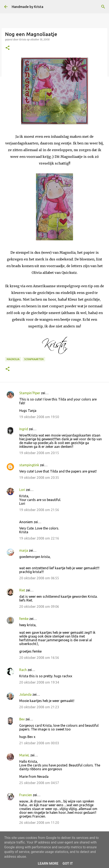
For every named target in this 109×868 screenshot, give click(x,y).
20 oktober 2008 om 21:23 (39, 707)
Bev (22, 719)
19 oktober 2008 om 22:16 (39, 538)
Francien (26, 795)
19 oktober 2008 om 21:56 (39, 510)
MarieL (24, 755)
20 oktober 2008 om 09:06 (39, 607)
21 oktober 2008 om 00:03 (39, 743)
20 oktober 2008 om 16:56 (39, 658)
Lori (22, 490)
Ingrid (24, 429)
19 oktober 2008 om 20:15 (39, 453)
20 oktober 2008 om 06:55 (39, 578)
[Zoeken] (103, 7)
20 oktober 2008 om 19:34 (39, 682)
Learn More (48, 863)
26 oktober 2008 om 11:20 (39, 823)
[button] (8, 48)
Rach (23, 670)
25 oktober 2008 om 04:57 (39, 783)
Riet (22, 590)
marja (24, 550)
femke (24, 619)
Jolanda (25, 694)
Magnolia (13, 359)
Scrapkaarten (34, 359)
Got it (68, 863)
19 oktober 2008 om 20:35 (39, 478)
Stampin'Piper (30, 393)
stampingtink (29, 465)
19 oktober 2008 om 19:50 (39, 417)
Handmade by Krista (28, 7)
